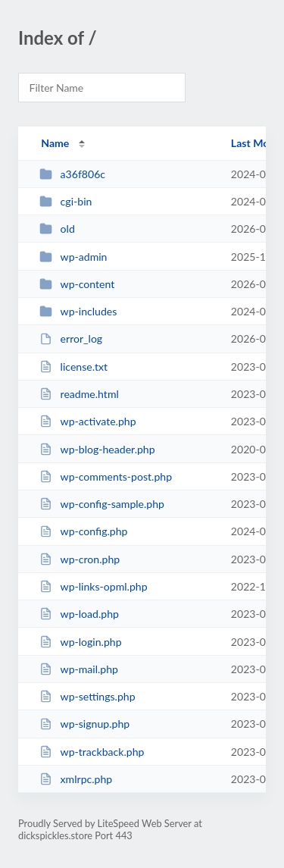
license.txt (73, 367)
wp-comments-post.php (106, 476)
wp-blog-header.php (97, 449)
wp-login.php (80, 642)
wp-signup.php (84, 724)
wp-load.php (79, 614)
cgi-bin (66, 201)
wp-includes (78, 311)
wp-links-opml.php (93, 586)
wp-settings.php (87, 696)
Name (55, 143)
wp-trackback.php (92, 752)
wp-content (77, 284)
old (57, 229)
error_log (71, 338)
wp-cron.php (80, 559)
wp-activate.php (87, 421)
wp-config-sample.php (102, 504)
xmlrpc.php (76, 779)
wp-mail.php (79, 669)
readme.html (79, 394)
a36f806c (72, 174)
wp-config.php (83, 531)
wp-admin (73, 257)
